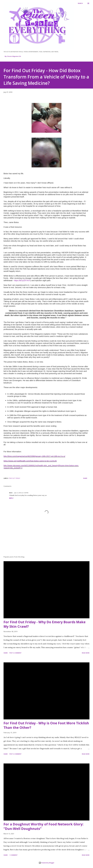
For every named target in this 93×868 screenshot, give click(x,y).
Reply (11, 498)
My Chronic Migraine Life (13, 56)
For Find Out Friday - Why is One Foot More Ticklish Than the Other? (46, 725)
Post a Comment (15, 653)
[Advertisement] (46, 540)
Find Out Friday (14, 478)
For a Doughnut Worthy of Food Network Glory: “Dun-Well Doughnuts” (44, 826)
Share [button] (85, 478)
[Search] (80, 3)
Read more (86, 653)
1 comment (13, 855)
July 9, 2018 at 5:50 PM (21, 493)
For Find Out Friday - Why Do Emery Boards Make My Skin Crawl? (45, 624)
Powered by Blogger (46, 863)
